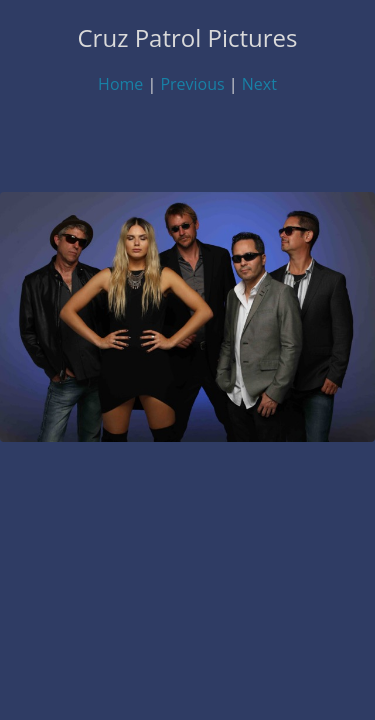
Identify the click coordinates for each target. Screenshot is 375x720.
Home (120, 84)
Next (259, 84)
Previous (192, 84)
